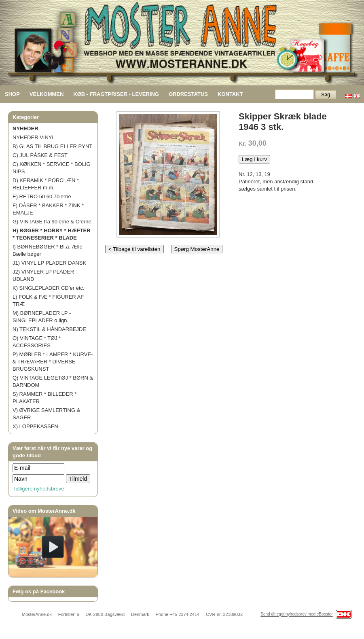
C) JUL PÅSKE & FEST (40, 155)
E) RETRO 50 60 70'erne (42, 196)
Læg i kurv (254, 159)
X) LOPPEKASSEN (35, 426)
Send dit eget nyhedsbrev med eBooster (296, 615)
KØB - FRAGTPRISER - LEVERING (116, 94)
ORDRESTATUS (188, 94)
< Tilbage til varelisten (134, 249)
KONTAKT (230, 94)
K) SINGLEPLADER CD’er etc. (49, 288)
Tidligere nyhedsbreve (38, 489)
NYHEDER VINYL (34, 137)
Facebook (53, 591)
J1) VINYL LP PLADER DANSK (49, 263)
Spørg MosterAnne (197, 249)
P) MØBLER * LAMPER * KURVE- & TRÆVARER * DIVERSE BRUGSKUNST (53, 362)
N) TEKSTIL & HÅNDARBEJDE (49, 329)
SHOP (12, 94)
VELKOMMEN (47, 94)
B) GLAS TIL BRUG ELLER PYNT (52, 146)
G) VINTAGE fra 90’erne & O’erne (52, 222)
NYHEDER (25, 128)
